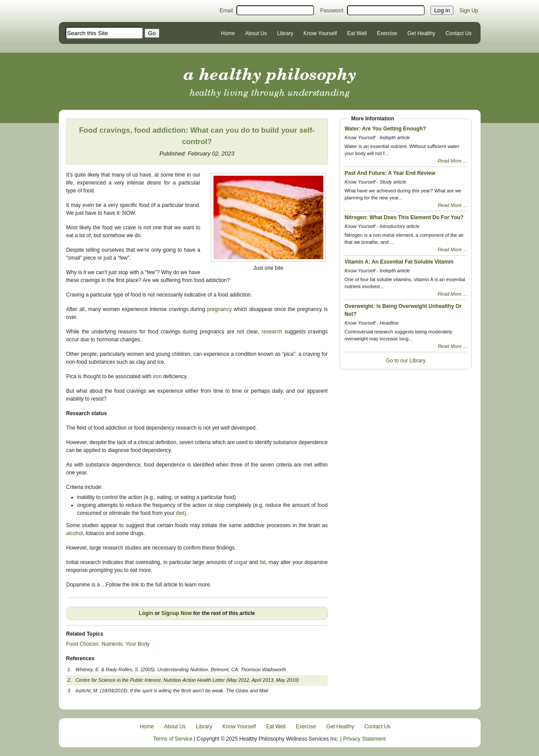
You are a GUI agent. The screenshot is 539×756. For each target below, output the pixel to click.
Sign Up (469, 11)
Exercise (387, 33)
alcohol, (75, 533)
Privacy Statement (364, 739)
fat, (263, 562)
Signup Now (176, 613)
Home (228, 33)
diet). (182, 513)
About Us (256, 33)
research (273, 332)
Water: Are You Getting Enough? (385, 129)
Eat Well (357, 33)
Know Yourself (320, 33)
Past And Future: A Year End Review (390, 173)
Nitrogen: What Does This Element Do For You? (404, 217)
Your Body (138, 644)
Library (285, 33)
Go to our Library (406, 361)
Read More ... (452, 161)
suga (240, 562)
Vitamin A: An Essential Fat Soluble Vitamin (399, 262)
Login (146, 613)
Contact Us (458, 33)
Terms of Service (173, 739)
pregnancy (219, 309)
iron (157, 376)
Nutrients (112, 644)
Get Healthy (421, 33)
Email (226, 11)
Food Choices (83, 644)
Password (332, 11)
